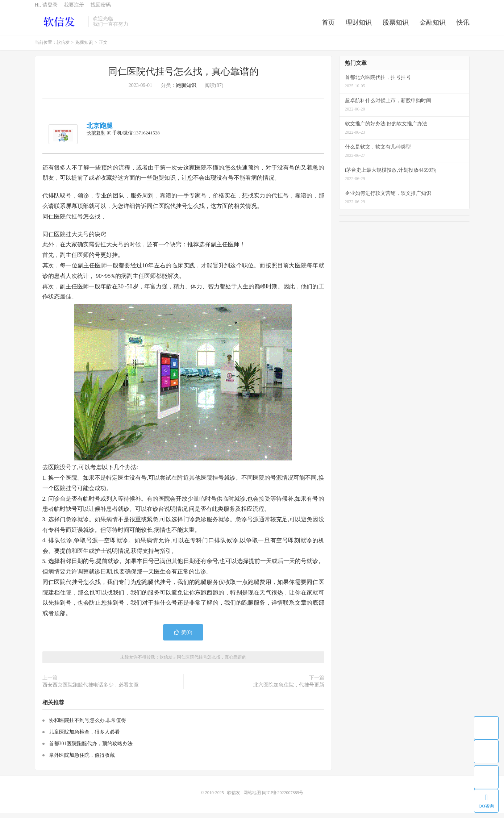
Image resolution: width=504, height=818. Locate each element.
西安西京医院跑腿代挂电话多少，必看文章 (91, 690)
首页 (328, 27)
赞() (183, 637)
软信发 (60, 26)
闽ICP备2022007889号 (283, 798)
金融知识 (433, 27)
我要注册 (74, 9)
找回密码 (101, 9)
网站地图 (252, 798)
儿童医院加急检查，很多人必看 (84, 737)
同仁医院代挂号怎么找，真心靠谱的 (183, 77)
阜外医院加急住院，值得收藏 (82, 760)
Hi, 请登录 (46, 9)
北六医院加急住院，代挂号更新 (289, 690)
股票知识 (396, 27)
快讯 (463, 27)
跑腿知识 (84, 48)
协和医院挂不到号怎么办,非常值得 (88, 725)
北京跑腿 (100, 131)
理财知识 (359, 27)
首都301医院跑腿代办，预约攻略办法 (91, 749)
